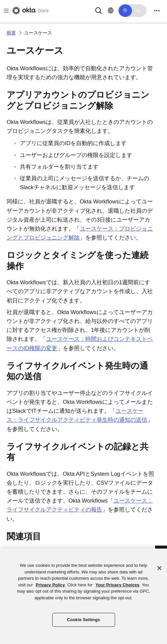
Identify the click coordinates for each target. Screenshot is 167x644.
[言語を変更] (111, 11)
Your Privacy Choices (118, 585)
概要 (11, 33)
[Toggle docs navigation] (5, 11)
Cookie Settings (83, 620)
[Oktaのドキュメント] (30, 11)
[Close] (159, 568)
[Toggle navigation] (157, 11)
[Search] (99, 10)
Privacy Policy (50, 585)
